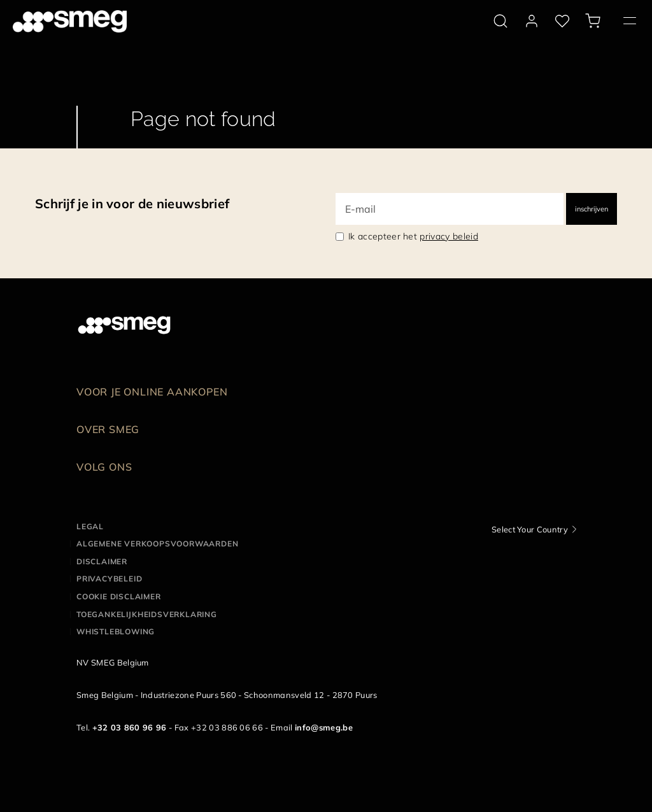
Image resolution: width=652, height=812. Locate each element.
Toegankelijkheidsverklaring (147, 614)
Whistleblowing (116, 631)
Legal (90, 526)
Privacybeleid (109, 579)
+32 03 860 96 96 (130, 727)
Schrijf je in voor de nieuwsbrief (132, 203)
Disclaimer (102, 561)
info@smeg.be (324, 727)
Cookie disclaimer (119, 596)
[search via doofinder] (500, 21)
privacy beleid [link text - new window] (449, 236)
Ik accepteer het (413, 236)
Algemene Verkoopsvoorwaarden (157, 544)
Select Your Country (530, 529)
